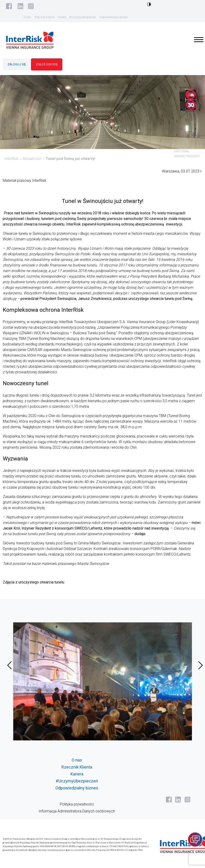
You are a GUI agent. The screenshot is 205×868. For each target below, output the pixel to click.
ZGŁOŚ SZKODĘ (47, 64)
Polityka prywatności (77, 804)
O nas (27, 17)
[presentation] (10, 665)
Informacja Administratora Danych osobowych (77, 811)
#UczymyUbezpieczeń (83, 17)
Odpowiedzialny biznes (114, 17)
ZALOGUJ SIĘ (17, 64)
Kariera (62, 17)
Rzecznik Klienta (44, 17)
